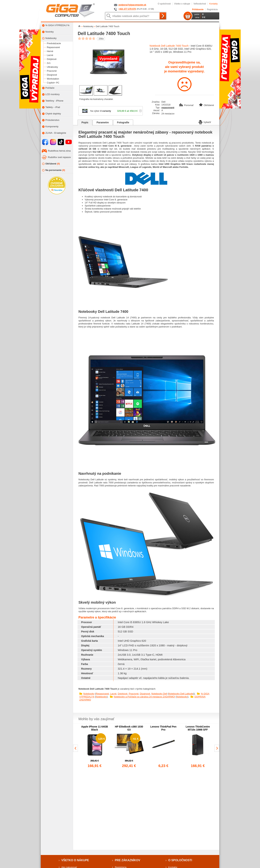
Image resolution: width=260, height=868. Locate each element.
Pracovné (134, 694)
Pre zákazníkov (127, 860)
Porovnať (187, 105)
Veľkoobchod (200, 4)
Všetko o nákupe (182, 4)
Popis (85, 122)
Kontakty (213, 4)
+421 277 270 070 (127, 9)
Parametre (103, 122)
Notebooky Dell (159, 694)
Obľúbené (51, 164)
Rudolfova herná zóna (59, 151)
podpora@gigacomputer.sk (132, 5)
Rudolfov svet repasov (59, 157)
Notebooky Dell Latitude (181, 694)
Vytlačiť (205, 122)
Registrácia (212, 9)
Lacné (113, 694)
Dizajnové (145, 694)
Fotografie (123, 122)
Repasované (102, 694)
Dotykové (123, 694)
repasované (168, 108)
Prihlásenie (198, 9)
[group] (95, 747)
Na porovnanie (54, 170)
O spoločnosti (164, 4)
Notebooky (89, 694)
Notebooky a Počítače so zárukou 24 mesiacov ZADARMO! (144, 697)
